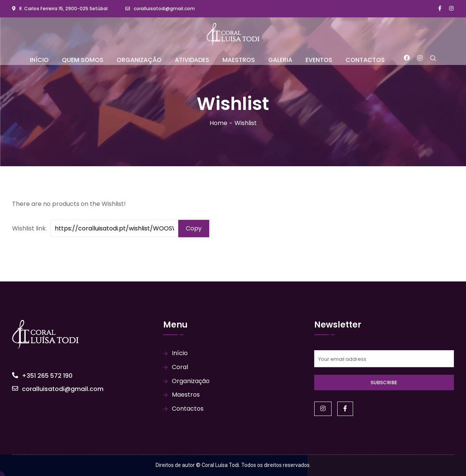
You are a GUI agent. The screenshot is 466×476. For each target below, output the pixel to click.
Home (218, 123)
